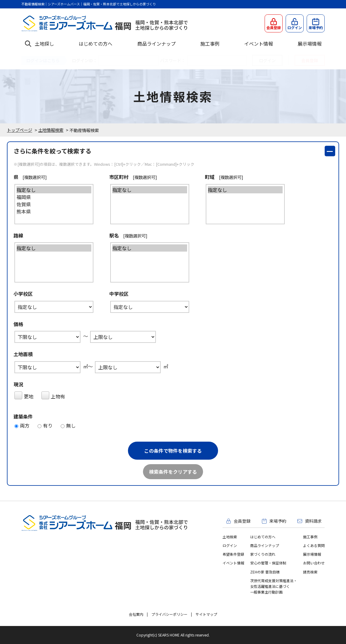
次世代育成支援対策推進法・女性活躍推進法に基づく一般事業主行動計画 (274, 586)
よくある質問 (314, 545)
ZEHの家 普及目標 (265, 572)
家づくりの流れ (263, 554)
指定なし (49, 190)
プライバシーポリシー (169, 614)
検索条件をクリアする (173, 472)
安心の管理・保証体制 (268, 563)
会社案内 (136, 614)
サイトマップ (206, 614)
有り (45, 425)
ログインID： (84, 60)
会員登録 (310, 60)
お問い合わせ (314, 563)
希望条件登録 (233, 554)
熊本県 (49, 211)
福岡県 (49, 197)
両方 (22, 425)
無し (68, 425)
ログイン (230, 545)
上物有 (53, 396)
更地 (24, 396)
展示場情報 (310, 44)
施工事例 (210, 44)
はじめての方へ (96, 44)
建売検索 (310, 572)
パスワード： (173, 60)
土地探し (44, 44)
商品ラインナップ (156, 44)
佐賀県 (49, 204)
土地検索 (230, 537)
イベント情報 (259, 44)
